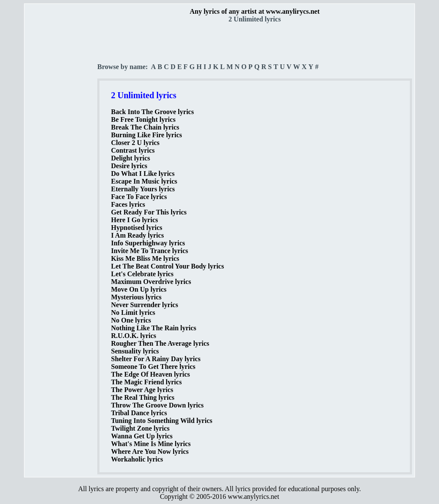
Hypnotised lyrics (137, 228)
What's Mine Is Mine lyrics (151, 444)
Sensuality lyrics (135, 351)
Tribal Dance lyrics (139, 413)
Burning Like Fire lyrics (146, 135)
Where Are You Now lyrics (150, 451)
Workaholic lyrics (137, 459)
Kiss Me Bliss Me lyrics (145, 258)
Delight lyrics (131, 158)
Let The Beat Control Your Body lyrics (167, 266)
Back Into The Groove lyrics (152, 112)
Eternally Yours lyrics (143, 189)
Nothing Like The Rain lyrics (154, 328)
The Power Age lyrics (142, 390)
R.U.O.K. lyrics (134, 336)
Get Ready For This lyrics (149, 212)
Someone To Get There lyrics (153, 367)
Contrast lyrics (133, 150)
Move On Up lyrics (139, 289)
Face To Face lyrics (139, 197)
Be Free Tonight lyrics (143, 119)
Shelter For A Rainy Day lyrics (156, 359)
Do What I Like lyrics (143, 174)
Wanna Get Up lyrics (142, 436)
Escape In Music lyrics (144, 181)
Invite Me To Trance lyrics (150, 251)
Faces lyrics (128, 204)
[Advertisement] (61, 151)
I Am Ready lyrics (137, 235)
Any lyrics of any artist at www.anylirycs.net (254, 11)
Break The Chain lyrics (145, 127)
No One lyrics (131, 320)
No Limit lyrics (133, 312)
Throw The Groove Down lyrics (157, 405)
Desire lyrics (129, 166)
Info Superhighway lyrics (148, 243)
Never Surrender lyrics (144, 305)
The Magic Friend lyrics (146, 382)
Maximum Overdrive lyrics (151, 282)
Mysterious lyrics (136, 297)
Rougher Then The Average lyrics (160, 343)
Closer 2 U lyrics (135, 143)
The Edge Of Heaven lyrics (150, 374)
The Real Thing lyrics (143, 397)
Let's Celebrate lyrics (142, 274)
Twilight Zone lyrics (140, 428)
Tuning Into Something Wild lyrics (162, 421)
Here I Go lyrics (134, 220)
